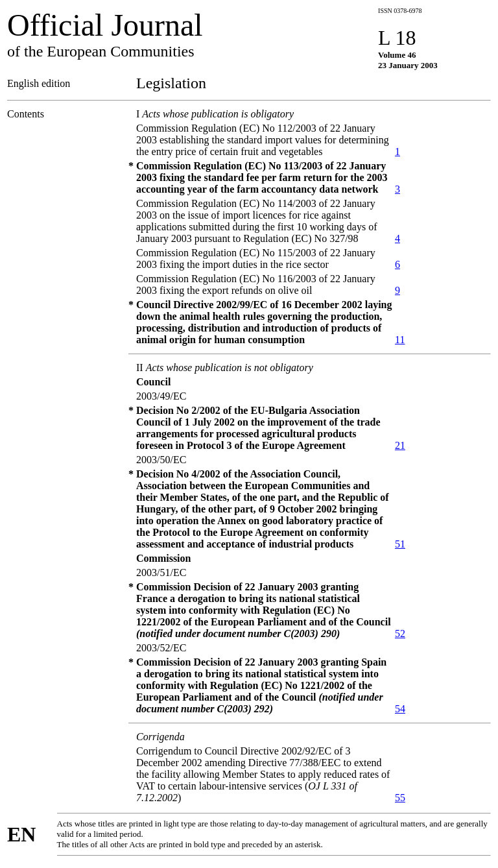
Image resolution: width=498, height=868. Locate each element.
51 (400, 544)
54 (400, 709)
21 (400, 445)
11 (400, 340)
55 (400, 798)
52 (400, 633)
